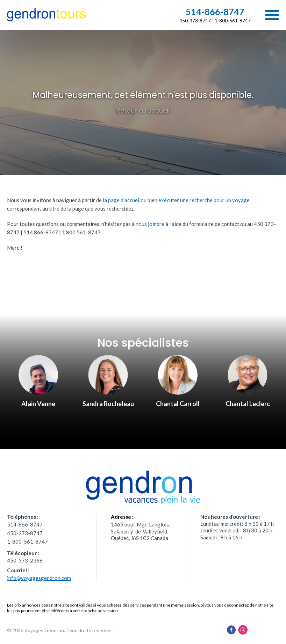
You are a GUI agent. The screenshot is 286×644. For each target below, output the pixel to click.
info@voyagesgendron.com (39, 578)
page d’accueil (124, 200)
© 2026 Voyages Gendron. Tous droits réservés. (60, 630)
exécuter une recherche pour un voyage (204, 200)
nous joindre (150, 224)
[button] (272, 15)
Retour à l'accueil (143, 110)
